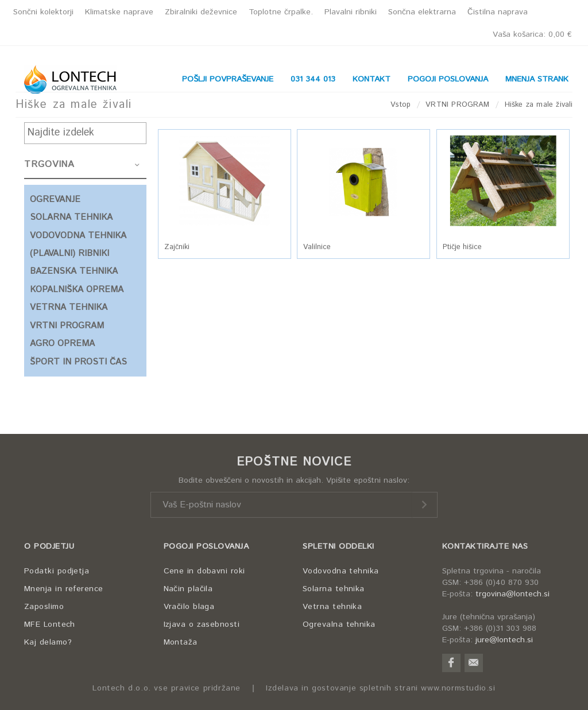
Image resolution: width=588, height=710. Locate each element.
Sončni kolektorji (43, 12)
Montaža (181, 642)
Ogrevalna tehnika (339, 624)
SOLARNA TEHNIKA (71, 217)
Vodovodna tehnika (341, 571)
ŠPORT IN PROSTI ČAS (78, 362)
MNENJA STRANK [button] (537, 79)
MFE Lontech (50, 624)
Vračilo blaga (189, 607)
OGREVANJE (55, 199)
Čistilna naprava (498, 12)
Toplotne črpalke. (281, 12)
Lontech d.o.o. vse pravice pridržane (167, 688)
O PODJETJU (49, 546)
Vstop (401, 105)
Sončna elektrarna (422, 12)
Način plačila (188, 589)
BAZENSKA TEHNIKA (74, 271)
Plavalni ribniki (351, 12)
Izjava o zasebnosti (202, 624)
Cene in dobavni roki (204, 571)
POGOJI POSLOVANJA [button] (448, 79)
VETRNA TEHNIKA (69, 307)
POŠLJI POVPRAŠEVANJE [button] (228, 79)
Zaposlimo (44, 607)
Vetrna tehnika (332, 607)
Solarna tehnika (334, 589)
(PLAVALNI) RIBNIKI (69, 253)
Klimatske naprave (119, 12)
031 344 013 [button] (313, 79)
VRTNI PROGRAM (457, 105)
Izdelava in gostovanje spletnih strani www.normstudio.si (381, 688)
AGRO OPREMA (62, 344)
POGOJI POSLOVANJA (206, 546)
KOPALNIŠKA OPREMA (77, 290)
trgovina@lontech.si (512, 594)
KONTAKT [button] (372, 79)
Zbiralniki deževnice (201, 12)
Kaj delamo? (48, 642)
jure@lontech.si (504, 640)
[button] (225, 181)
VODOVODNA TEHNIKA (78, 236)
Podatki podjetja (57, 571)
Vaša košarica (532, 34)
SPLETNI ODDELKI (339, 546)
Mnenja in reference (64, 589)
